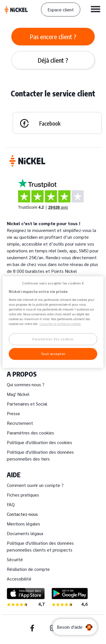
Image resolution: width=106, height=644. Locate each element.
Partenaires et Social (27, 404)
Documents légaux (25, 533)
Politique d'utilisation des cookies (39, 442)
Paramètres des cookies (30, 433)
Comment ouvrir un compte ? (35, 485)
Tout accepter (53, 354)
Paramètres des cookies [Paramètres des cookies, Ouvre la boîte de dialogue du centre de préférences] (53, 339)
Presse (13, 413)
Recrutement (20, 423)
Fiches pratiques (23, 495)
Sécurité (15, 559)
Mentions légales (23, 524)
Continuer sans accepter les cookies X (53, 283)
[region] (53, 322)
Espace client (61, 9)
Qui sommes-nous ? (26, 384)
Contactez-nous (22, 514)
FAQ (11, 504)
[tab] (53, 37)
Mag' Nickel (18, 394)
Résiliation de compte (28, 569)
